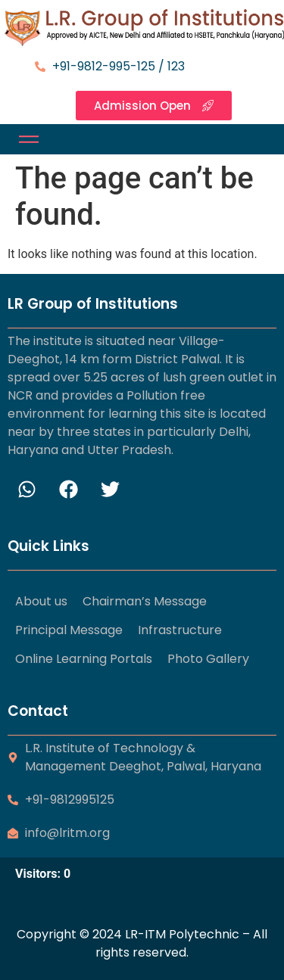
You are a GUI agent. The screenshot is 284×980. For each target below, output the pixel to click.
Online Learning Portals (84, 659)
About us (41, 601)
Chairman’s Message (145, 601)
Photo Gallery (208, 659)
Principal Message (69, 630)
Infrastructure (180, 630)
